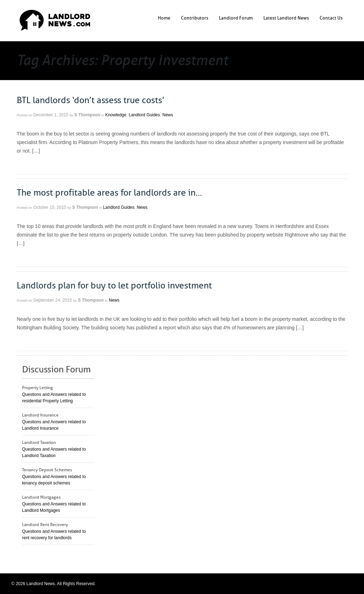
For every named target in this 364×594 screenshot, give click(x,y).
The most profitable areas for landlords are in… (109, 193)
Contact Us (331, 18)
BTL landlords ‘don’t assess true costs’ (90, 100)
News (168, 115)
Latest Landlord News (286, 18)
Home (164, 18)
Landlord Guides (144, 115)
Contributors (195, 18)
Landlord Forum (236, 18)
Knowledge (116, 115)
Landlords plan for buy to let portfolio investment (114, 286)
